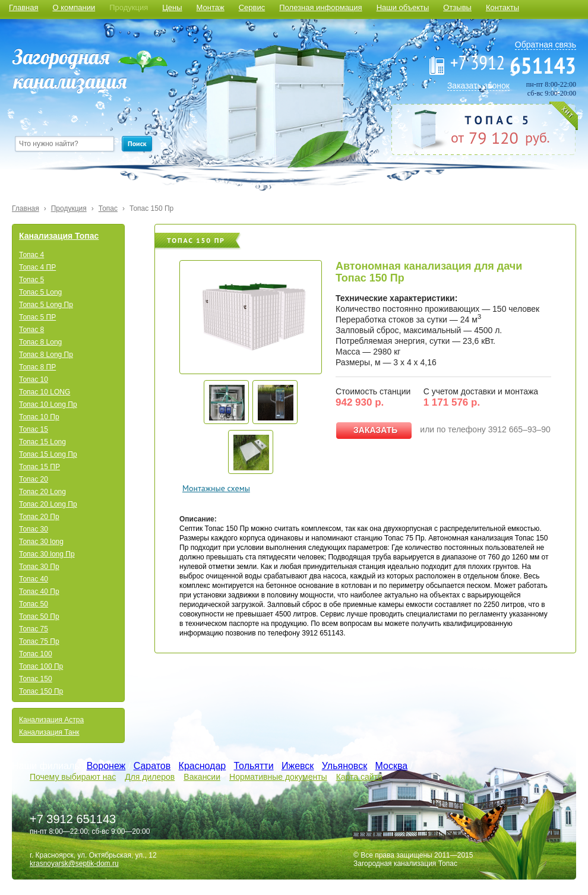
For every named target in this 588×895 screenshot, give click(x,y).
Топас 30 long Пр (47, 554)
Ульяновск (344, 766)
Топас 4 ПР (37, 267)
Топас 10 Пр (39, 417)
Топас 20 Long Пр (48, 504)
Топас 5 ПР (37, 317)
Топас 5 (31, 280)
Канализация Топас (59, 236)
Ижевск (298, 766)
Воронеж (106, 766)
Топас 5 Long (40, 292)
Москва (392, 766)
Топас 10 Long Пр (48, 404)
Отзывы (457, 7)
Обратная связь (546, 45)
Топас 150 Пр (151, 208)
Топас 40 (34, 579)
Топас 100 (36, 654)
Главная (23, 7)
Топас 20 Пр (39, 517)
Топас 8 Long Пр (46, 355)
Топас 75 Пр (39, 641)
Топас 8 (31, 330)
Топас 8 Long (40, 342)
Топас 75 (34, 629)
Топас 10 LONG (45, 392)
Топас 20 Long (42, 492)
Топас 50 (34, 604)
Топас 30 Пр (39, 567)
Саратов (152, 766)
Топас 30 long (41, 542)
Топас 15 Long (42, 442)
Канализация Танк (49, 732)
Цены (172, 7)
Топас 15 (34, 429)
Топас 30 (34, 529)
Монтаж (211, 7)
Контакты (502, 7)
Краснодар (203, 766)
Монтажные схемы (216, 488)
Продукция (129, 7)
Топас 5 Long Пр (46, 305)
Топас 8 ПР (37, 367)
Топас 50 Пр (39, 616)
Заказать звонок (478, 86)
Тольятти (254, 766)
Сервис (252, 7)
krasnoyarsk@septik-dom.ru (74, 864)
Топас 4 (31, 255)
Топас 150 (36, 679)
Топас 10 (34, 379)
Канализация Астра (51, 720)
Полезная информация (320, 7)
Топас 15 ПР (39, 467)
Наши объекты (403, 7)
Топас (108, 208)
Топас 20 (34, 479)
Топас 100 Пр (41, 666)
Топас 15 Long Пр (48, 454)
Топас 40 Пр (39, 592)
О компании (74, 7)
